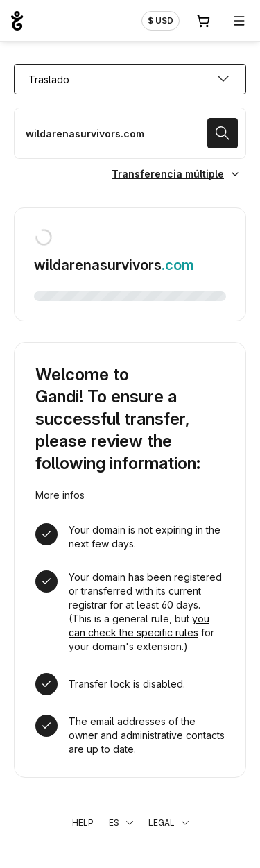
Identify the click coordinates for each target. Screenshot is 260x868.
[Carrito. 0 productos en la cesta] (203, 21)
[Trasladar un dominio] (130, 133)
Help (83, 823)
